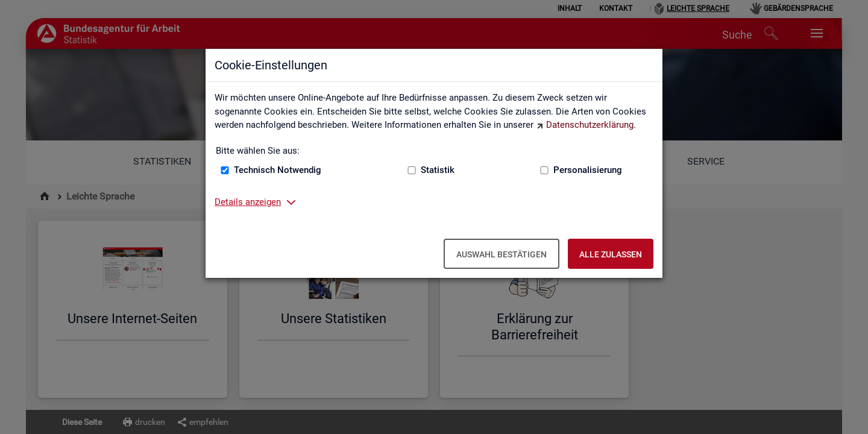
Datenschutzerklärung (590, 125)
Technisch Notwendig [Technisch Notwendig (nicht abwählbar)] (278, 170)
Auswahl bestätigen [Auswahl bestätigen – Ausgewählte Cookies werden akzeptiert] (502, 254)
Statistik (438, 170)
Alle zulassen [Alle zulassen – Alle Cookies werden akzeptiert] (611, 254)
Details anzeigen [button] (248, 202)
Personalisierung (588, 170)
